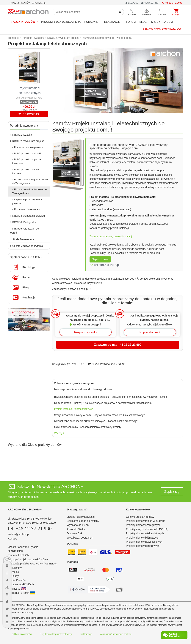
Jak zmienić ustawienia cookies (116, 634)
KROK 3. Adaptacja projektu (28, 216)
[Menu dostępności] (7, 546)
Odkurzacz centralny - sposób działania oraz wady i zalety (88, 427)
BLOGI (143, 22)
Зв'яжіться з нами (21, 593)
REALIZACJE (113, 22)
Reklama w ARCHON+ (21, 584)
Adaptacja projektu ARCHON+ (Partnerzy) (32, 564)
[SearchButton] (120, 12)
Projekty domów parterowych (143, 546)
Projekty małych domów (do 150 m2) (147, 529)
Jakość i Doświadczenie (81, 517)
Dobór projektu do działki (26, 153)
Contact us (17, 589)
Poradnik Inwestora (24, 126)
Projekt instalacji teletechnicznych (74, 409)
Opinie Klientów (17, 580)
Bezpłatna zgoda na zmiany (83, 521)
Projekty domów (24, 22)
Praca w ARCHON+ (19, 555)
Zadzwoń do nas (118, 345)
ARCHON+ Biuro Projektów (25, 509)
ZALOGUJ (132, 3)
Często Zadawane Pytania (26, 246)
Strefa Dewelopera (22, 239)
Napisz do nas (100, 259)
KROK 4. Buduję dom (24, 222)
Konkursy (13, 576)
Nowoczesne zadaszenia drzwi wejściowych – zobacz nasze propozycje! (96, 421)
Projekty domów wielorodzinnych (145, 533)
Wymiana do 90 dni (78, 525)
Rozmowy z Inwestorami (26, 209)
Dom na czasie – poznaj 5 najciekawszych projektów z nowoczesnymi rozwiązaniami (103, 403)
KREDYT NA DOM (162, 22)
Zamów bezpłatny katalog (162, 29)
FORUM (131, 22)
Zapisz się (172, 492)
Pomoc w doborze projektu (28, 147)
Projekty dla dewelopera (61, 22)
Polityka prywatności (22, 634)
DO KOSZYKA (29, 114)
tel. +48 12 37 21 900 (30, 528)
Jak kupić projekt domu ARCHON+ (28, 559)
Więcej (59, 433)
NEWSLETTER (150, 3)
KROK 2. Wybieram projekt (27, 141)
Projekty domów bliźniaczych (143, 538)
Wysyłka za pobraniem (80, 538)
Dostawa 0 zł (74, 533)
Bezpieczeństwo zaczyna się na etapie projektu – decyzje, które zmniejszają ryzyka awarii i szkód (111, 397)
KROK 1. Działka (21, 135)
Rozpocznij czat (86, 332)
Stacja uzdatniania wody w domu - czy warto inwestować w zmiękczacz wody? (100, 415)
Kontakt (12, 539)
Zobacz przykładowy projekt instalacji (111, 236)
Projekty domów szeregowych (143, 525)
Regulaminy (15, 568)
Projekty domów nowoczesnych (144, 542)
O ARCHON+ (16, 551)
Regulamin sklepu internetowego (56, 634)
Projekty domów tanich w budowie (146, 521)
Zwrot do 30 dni (76, 529)
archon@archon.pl (107, 265)
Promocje (13, 572)
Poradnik (92, 22)
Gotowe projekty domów (140, 517)
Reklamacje (86, 634)
